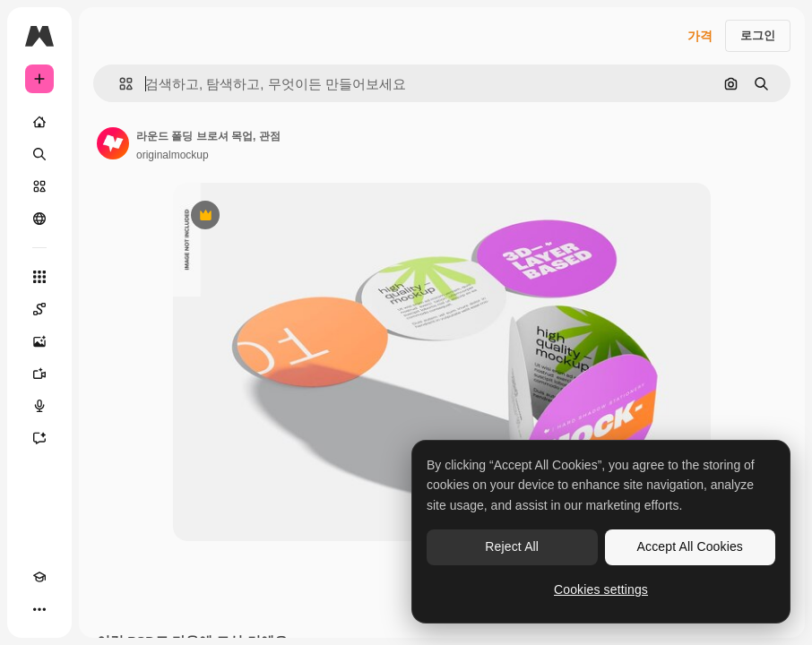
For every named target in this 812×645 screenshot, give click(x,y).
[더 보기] (39, 609)
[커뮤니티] (39, 219)
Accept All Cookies (690, 546)
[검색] (39, 154)
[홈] (39, 122)
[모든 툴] (39, 277)
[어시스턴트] (39, 438)
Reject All (512, 546)
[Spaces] (39, 309)
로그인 (758, 35)
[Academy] (39, 577)
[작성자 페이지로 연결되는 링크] (113, 143)
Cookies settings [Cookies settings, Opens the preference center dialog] (601, 589)
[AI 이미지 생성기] (39, 341)
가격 (700, 36)
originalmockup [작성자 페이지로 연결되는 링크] (173, 155)
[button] (119, 84)
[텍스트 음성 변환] (39, 406)
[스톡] (39, 186)
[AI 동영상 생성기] (39, 374)
